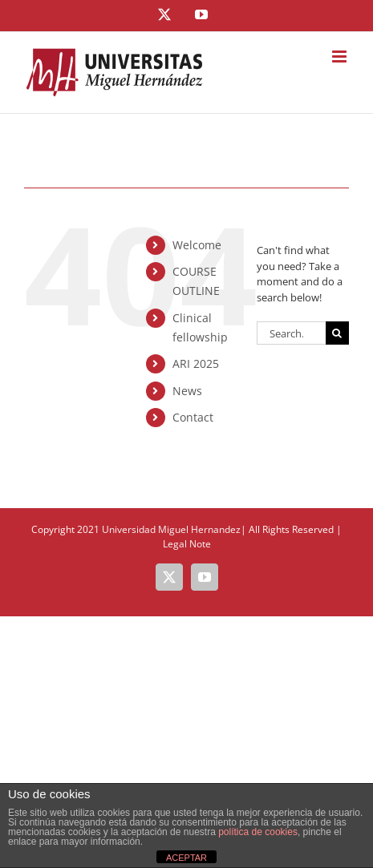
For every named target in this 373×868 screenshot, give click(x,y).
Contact (193, 417)
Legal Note (187, 544)
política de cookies (258, 832)
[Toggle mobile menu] (341, 57)
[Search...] (291, 333)
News (187, 391)
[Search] (337, 333)
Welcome (197, 245)
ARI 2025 (196, 363)
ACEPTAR (186, 858)
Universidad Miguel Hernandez (171, 529)
